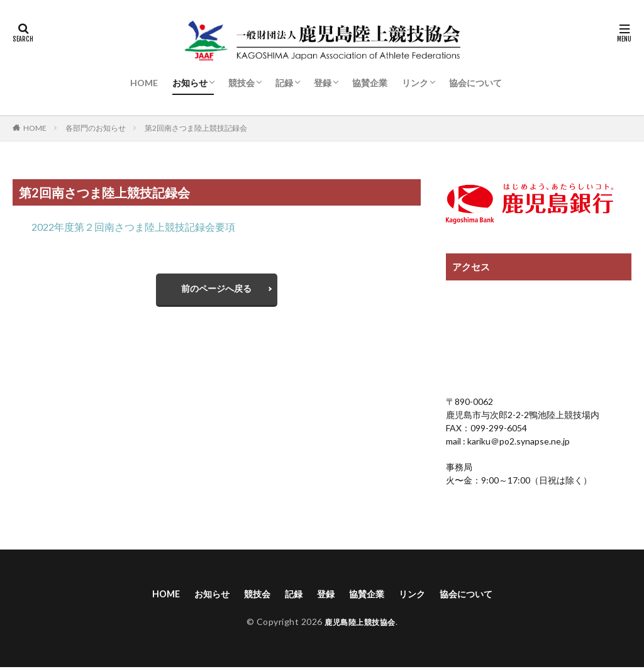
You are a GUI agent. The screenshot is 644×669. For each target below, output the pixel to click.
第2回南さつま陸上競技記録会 (196, 128)
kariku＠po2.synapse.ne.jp (518, 441)
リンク (415, 83)
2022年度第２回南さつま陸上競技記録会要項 (133, 227)
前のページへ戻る (216, 291)
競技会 (241, 83)
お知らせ (190, 83)
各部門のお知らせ (96, 128)
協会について (475, 83)
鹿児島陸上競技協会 (360, 623)
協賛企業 (370, 83)
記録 (284, 83)
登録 (323, 83)
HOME (144, 83)
